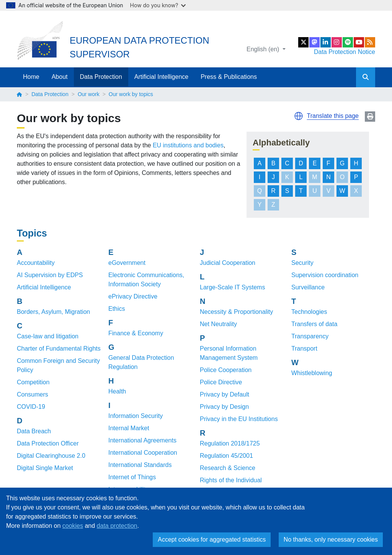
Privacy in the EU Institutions (239, 419)
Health (117, 391)
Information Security (136, 416)
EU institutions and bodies (188, 145)
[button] (299, 116)
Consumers (33, 394)
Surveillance (308, 287)
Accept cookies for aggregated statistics (212, 539)
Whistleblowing (312, 373)
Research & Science (228, 468)
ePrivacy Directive (133, 296)
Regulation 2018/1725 (230, 443)
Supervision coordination (325, 275)
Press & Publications (229, 77)
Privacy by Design (224, 407)
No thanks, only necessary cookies (331, 539)
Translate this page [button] (333, 116)
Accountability (36, 263)
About (60, 77)
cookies (73, 526)
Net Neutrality (218, 324)
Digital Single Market (45, 468)
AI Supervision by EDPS (50, 275)
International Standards (140, 465)
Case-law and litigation (48, 336)
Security (302, 263)
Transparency (310, 336)
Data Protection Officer (48, 443)
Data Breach (34, 431)
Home (31, 77)
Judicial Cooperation (228, 263)
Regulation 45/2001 (226, 456)
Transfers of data (314, 324)
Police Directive (221, 382)
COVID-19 (31, 407)
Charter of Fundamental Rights (59, 349)
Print (370, 117)
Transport (304, 349)
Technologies (309, 312)
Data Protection (101, 77)
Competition (33, 382)
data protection (117, 526)
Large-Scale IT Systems (232, 287)
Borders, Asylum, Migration (53, 312)
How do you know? (158, 5)
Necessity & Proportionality (236, 312)
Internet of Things (132, 477)
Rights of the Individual (231, 480)
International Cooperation (143, 453)
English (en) (264, 49)
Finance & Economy (136, 333)
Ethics (117, 309)
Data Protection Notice (345, 52)
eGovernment (127, 263)
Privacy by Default (225, 394)
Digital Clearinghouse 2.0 (51, 456)
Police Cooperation (226, 370)
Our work (89, 94)
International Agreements (142, 440)
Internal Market (129, 428)
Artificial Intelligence (161, 77)
